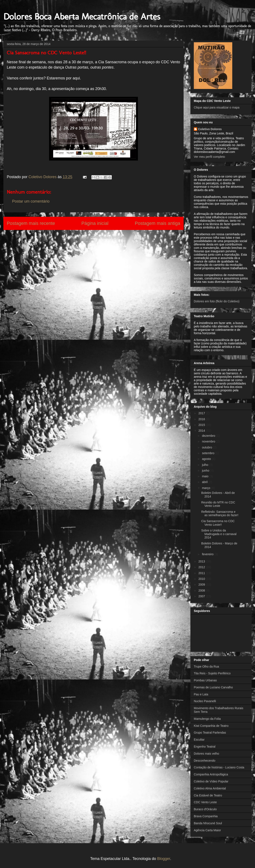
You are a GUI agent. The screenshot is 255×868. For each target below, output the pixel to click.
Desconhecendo (205, 761)
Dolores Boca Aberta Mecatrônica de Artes (82, 16)
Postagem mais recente (31, 223)
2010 (202, 579)
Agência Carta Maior (207, 830)
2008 (202, 590)
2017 (202, 413)
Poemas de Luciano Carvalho (213, 687)
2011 (202, 573)
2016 (202, 419)
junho (206, 471)
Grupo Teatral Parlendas (210, 733)
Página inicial (95, 223)
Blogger (164, 859)
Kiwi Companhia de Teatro (211, 726)
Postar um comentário (31, 201)
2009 (202, 585)
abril (205, 482)
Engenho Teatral (205, 747)
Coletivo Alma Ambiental (210, 788)
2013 (202, 561)
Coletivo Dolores (210, 129)
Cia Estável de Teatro (208, 795)
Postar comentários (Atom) (101, 237)
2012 (202, 567)
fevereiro (208, 554)
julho (205, 465)
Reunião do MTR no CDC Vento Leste (218, 504)
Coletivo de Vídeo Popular (211, 781)
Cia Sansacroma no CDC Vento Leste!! (218, 523)
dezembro (209, 436)
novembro (209, 441)
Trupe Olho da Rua (206, 666)
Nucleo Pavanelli (205, 701)
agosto (207, 459)
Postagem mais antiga (157, 223)
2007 (202, 596)
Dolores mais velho (206, 754)
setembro (208, 453)
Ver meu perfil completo (209, 157)
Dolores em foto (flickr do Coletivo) (217, 301)
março (206, 488)
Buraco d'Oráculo (205, 809)
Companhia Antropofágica (211, 774)
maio (205, 476)
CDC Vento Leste (205, 802)
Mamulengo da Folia (207, 719)
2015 (202, 425)
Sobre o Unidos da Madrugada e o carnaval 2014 (219, 534)
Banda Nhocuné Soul (208, 823)
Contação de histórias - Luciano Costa (219, 767)
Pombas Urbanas (205, 680)
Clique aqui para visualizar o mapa (217, 107)
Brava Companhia (206, 816)
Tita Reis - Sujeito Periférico (212, 673)
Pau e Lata (201, 694)
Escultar (199, 740)
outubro (207, 447)
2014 (202, 431)
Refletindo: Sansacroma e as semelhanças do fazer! (220, 514)
